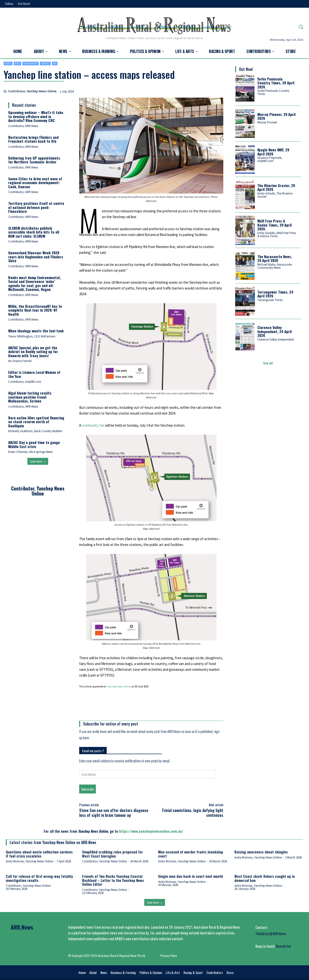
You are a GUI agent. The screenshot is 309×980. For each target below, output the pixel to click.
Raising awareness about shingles (261, 852)
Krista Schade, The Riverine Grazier (275, 195)
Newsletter (284, 946)
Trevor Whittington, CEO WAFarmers (32, 336)
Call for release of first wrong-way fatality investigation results (39, 878)
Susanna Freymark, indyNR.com (270, 159)
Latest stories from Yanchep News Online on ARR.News (53, 842)
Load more (38, 461)
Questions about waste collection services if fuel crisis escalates (39, 854)
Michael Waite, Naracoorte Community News (275, 266)
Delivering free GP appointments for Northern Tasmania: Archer (34, 160)
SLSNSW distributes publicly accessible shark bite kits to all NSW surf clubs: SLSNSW (34, 232)
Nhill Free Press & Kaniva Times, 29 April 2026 (274, 225)
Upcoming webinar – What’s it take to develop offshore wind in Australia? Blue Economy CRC (36, 116)
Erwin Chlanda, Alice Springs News (30, 452)
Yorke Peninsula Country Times (273, 92)
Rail (18, 64)
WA (55, 64)
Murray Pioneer (267, 122)
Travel (45, 64)
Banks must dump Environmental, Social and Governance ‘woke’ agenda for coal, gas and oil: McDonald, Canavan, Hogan (34, 283)
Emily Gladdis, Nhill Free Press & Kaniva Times (277, 235)
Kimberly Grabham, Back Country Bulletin (35, 431)
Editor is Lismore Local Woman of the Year (34, 374)
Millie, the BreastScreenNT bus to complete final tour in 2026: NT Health (35, 310)
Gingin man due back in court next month (191, 876)
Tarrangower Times (270, 300)
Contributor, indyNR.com (25, 382)
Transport (31, 64)
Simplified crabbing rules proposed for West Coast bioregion (112, 854)
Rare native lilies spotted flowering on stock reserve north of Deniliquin (36, 422)
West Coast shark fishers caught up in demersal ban (265, 878)
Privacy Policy (169, 956)
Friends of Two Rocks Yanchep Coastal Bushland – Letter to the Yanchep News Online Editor (113, 880)
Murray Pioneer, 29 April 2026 (276, 116)
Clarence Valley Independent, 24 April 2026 (274, 331)
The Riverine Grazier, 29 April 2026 (276, 187)
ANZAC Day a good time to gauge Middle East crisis (34, 444)
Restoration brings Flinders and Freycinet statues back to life (33, 139)
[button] (301, 27)
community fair (93, 425)
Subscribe (88, 789)
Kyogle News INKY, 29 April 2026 (273, 152)
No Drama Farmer (20, 361)
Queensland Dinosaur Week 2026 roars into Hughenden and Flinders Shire (36, 257)
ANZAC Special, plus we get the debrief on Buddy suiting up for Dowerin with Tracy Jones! (33, 352)
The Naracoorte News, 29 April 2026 (275, 258)
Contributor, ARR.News (23, 126)
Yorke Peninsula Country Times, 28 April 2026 (276, 83)
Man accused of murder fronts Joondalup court (191, 854)
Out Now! (246, 69)
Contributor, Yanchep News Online (32, 91)
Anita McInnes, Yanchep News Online (29, 861)
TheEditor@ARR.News (271, 933)
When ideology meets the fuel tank (36, 331)
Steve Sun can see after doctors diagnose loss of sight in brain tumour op (114, 813)
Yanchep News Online (119, 686)
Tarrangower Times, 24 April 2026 (275, 294)
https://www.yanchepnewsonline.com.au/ (151, 831)
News (8, 64)
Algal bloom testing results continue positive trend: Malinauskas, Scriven (30, 397)
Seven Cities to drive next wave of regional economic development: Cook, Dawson (35, 183)
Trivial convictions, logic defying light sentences (193, 813)
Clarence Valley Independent (276, 339)
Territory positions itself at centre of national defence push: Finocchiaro (36, 207)
